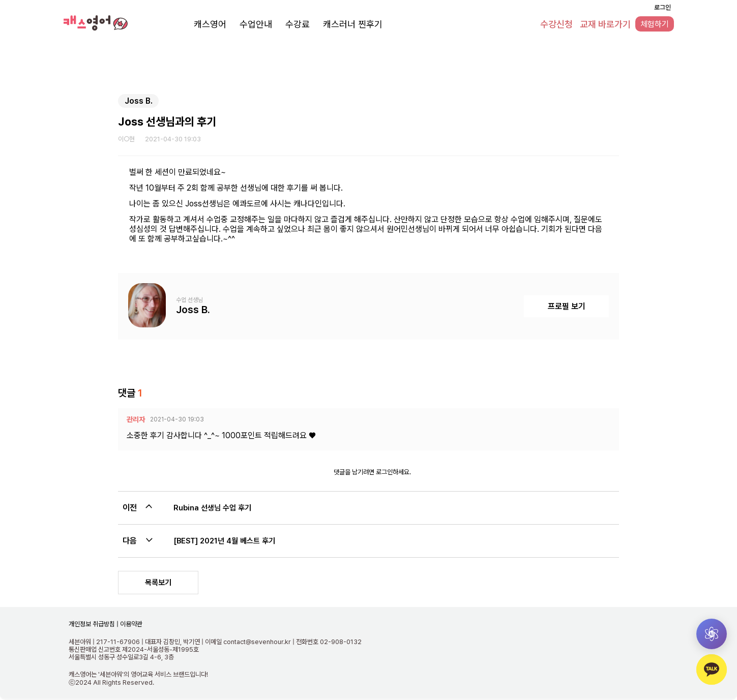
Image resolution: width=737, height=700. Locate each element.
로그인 (662, 7)
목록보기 (158, 583)
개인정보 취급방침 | (94, 624)
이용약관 (130, 624)
